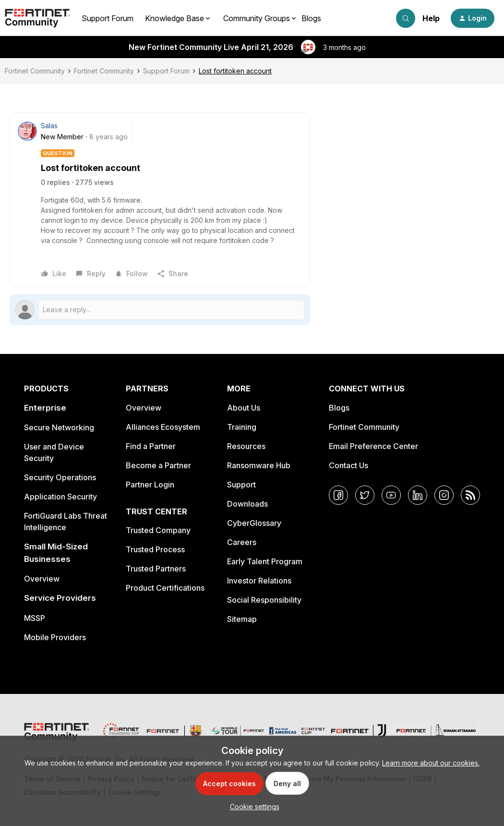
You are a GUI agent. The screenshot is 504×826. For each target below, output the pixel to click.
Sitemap (242, 619)
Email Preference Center (373, 446)
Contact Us (348, 465)
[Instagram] (444, 495)
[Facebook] (338, 495)
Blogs (311, 18)
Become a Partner (158, 465)
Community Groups (257, 18)
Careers (242, 542)
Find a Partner (151, 446)
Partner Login (150, 485)
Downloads (247, 504)
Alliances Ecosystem (163, 427)
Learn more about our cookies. (431, 763)
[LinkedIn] (418, 495)
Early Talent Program (265, 561)
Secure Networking (59, 427)
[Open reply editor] (160, 310)
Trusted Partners (156, 569)
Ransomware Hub (259, 465)
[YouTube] (391, 495)
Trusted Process (155, 549)
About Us (244, 408)
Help (431, 18)
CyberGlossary (254, 523)
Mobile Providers (55, 637)
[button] (473, 18)
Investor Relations (259, 581)
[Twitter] (365, 495)
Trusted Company (158, 530)
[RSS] (470, 495)
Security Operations (60, 477)
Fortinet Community (35, 71)
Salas (49, 126)
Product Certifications (165, 588)
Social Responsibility (264, 600)
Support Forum (108, 18)
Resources (246, 446)
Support (241, 485)
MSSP (35, 618)
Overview (42, 579)
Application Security (60, 497)
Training (242, 427)
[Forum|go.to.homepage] (37, 18)
